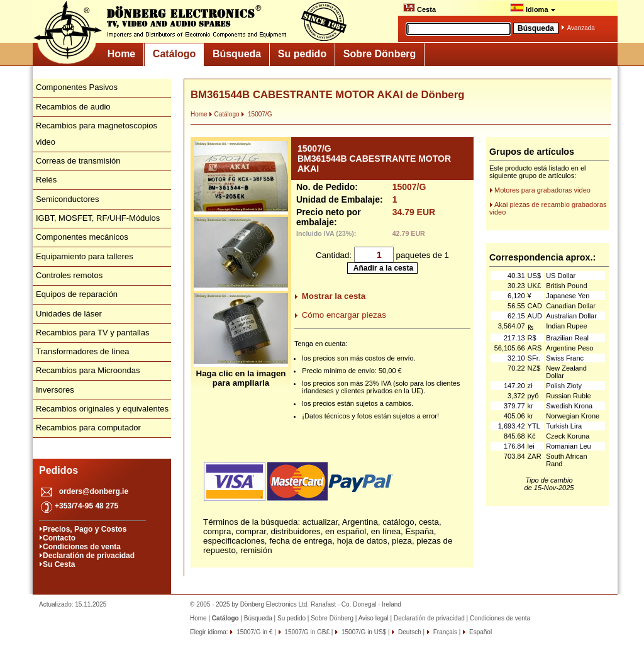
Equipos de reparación (77, 294)
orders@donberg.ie (94, 491)
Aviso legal (374, 618)
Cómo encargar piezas (344, 315)
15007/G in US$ (363, 632)
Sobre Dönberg (380, 54)
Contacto (59, 538)
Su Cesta (59, 564)
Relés (46, 180)
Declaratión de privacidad (89, 556)
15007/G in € (253, 632)
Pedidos (58, 470)
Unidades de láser (69, 314)
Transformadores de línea (82, 351)
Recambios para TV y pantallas (92, 333)
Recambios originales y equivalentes (102, 409)
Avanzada (581, 28)
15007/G (256, 114)
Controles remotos (69, 275)
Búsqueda (237, 54)
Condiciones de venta (82, 547)
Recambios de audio (73, 107)
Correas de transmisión (78, 161)
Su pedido (302, 54)
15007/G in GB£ (307, 632)
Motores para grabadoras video (542, 190)
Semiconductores (67, 199)
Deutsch (408, 632)
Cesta (419, 8)
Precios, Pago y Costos (85, 529)
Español (480, 632)
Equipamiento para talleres (85, 256)
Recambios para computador (88, 428)
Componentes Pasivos (77, 87)
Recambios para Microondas (88, 370)
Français (444, 632)
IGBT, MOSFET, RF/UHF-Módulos (98, 218)
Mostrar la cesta (334, 296)
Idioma (533, 8)
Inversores (55, 390)
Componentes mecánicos (82, 237)
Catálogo (174, 54)
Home (121, 54)
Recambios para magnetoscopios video (97, 134)
